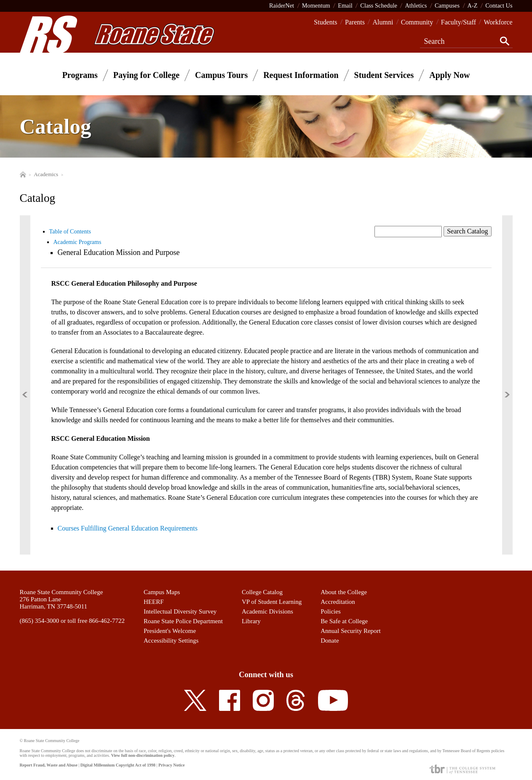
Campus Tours (221, 75)
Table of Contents (70, 232)
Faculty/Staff (458, 22)
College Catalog (262, 592)
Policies (331, 611)
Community (417, 22)
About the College (344, 592)
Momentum (316, 5)
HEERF (154, 602)
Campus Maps (162, 592)
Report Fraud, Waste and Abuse (49, 765)
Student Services (384, 75)
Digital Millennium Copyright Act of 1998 (118, 765)
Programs (80, 75)
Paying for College (146, 75)
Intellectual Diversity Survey (180, 611)
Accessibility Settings (171, 641)
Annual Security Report (350, 631)
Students (325, 22)
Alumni (383, 22)
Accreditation (338, 602)
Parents (355, 22)
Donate (330, 641)
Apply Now (449, 75)
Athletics (416, 5)
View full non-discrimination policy (143, 755)
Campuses (447, 5)
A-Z (473, 5)
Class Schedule (379, 5)
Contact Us (499, 5)
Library (251, 621)
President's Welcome (170, 631)
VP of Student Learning (272, 602)
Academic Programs (78, 242)
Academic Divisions (267, 611)
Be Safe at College (344, 621)
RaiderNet (282, 5)
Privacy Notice (171, 765)
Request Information (301, 75)
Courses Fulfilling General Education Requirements (128, 528)
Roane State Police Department (183, 621)
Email (345, 5)
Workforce (498, 22)
